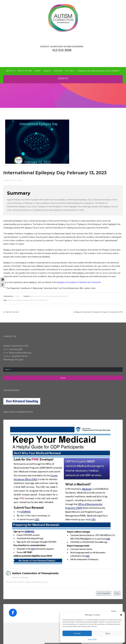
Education (45, 296)
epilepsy (26, 300)
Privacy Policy (92, 639)
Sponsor (58, 71)
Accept (77, 633)
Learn (37, 71)
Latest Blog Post (62, 296)
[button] (121, 615)
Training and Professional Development (98, 71)
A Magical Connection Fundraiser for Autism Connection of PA (98, 312)
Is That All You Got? (11, 312)
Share (117, 593)
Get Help (70, 71)
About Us (10, 71)
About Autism (25, 71)
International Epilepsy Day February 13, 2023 (56, 172)
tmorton (17, 296)
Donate (63, 78)
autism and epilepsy (15, 300)
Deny (108, 633)
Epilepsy (53, 296)
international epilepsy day (39, 300)
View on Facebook (104, 593)
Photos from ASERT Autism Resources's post (27, 582)
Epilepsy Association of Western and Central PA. (79, 282)
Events (47, 71)
